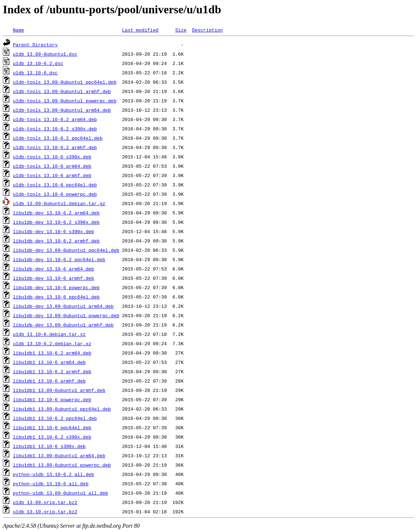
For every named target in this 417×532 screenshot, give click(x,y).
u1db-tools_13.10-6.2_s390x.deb (55, 129)
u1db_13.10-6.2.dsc (38, 63)
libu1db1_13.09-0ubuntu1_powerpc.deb (62, 465)
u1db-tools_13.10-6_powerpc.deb (55, 194)
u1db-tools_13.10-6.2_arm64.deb (55, 119)
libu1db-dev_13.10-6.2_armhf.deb (56, 241)
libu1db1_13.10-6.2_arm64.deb (52, 353)
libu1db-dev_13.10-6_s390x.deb (53, 231)
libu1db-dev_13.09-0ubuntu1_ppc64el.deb (66, 250)
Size (181, 30)
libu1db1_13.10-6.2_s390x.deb (52, 437)
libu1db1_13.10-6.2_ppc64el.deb (55, 418)
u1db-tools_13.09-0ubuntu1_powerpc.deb (65, 101)
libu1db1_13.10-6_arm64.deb (49, 362)
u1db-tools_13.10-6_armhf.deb (52, 175)
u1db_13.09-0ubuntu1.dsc (45, 54)
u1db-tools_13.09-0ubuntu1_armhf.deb (62, 91)
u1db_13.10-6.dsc (35, 73)
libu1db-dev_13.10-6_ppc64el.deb (56, 297)
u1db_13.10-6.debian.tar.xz (49, 334)
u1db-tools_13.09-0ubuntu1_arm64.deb (62, 110)
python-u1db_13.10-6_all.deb (51, 484)
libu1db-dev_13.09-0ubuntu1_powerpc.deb (66, 315)
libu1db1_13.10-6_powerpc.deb (52, 399)
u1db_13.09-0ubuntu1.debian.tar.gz (59, 203)
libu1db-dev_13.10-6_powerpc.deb (56, 287)
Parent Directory (35, 45)
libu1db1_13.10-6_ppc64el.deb (52, 427)
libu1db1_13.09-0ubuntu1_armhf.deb (59, 390)
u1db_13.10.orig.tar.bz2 (45, 512)
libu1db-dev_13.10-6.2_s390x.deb (56, 222)
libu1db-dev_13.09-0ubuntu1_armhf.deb (63, 325)
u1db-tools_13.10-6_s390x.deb (52, 157)
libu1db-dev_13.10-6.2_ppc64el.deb (59, 259)
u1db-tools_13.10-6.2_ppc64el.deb (58, 138)
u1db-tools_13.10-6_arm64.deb (52, 166)
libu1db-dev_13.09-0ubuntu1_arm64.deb (63, 306)
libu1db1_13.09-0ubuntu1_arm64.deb (59, 455)
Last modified (140, 30)
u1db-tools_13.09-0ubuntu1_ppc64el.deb (65, 82)
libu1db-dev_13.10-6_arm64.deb (53, 269)
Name (18, 30)
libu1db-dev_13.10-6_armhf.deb (53, 278)
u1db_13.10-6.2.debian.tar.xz (52, 343)
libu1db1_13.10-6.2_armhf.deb (52, 371)
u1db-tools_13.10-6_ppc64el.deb (55, 185)
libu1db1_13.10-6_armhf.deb (49, 381)
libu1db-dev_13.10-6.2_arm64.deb (56, 213)
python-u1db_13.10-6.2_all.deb (53, 474)
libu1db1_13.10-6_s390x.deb (49, 446)
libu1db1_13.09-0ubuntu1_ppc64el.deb (62, 409)
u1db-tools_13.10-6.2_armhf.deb (55, 147)
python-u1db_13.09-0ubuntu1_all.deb (60, 493)
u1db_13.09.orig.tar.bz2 (45, 502)
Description (207, 30)
